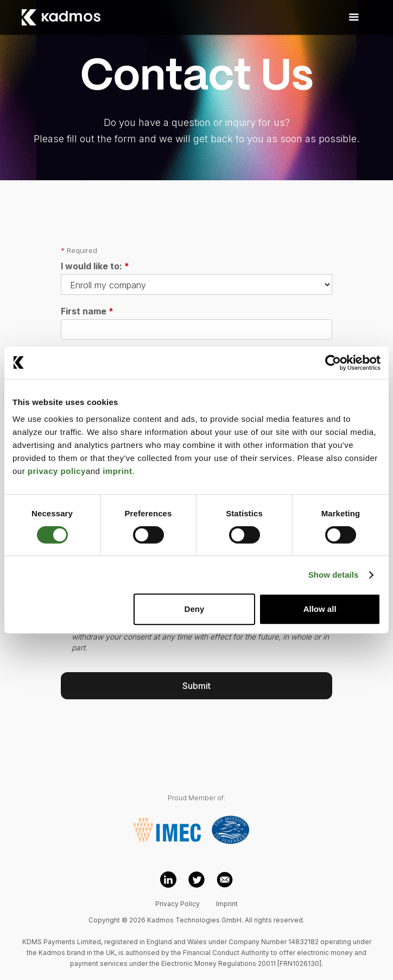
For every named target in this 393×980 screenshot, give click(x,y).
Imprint (227, 904)
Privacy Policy (178, 904)
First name (87, 311)
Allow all (320, 609)
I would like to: (95, 266)
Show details (334, 575)
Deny (195, 609)
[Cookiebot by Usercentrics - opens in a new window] (333, 363)
